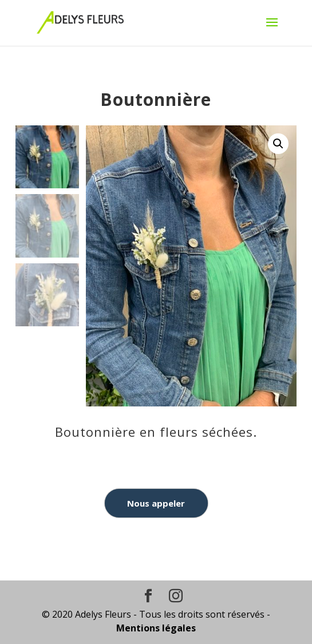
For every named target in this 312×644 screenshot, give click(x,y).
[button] (278, 144)
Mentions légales (156, 628)
